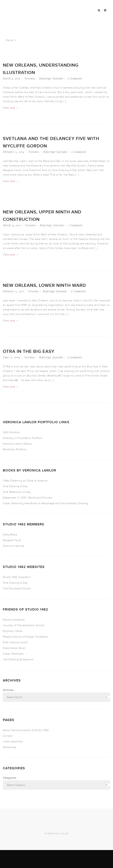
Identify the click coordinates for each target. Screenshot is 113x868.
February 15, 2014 (14, 152)
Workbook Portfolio (15, 449)
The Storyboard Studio (17, 588)
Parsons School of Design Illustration (26, 637)
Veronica (30, 78)
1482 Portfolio (11, 432)
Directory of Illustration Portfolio (23, 438)
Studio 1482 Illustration (17, 577)
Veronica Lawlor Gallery (17, 444)
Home (9, 40)
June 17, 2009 (11, 357)
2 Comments (75, 78)
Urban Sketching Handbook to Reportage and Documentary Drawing (46, 503)
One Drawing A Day (15, 486)
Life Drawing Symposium (18, 659)
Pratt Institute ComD (15, 642)
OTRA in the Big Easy (29, 351)
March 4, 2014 (12, 78)
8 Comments (78, 291)
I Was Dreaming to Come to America (25, 481)
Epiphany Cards (13, 631)
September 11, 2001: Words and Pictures (27, 498)
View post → (11, 108)
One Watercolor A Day (17, 492)
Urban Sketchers (13, 654)
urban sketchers (13, 742)
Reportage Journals (51, 78)
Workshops (10, 747)
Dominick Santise (14, 546)
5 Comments (75, 225)
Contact (8, 736)
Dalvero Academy (14, 620)
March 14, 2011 (12, 225)
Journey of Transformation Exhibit (24, 625)
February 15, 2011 (13, 291)
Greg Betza (10, 535)
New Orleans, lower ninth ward (44, 285)
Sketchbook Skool (14, 648)
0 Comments (79, 152)
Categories (9, 778)
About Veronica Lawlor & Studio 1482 (26, 730)
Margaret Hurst (12, 540)
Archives (8, 690)
